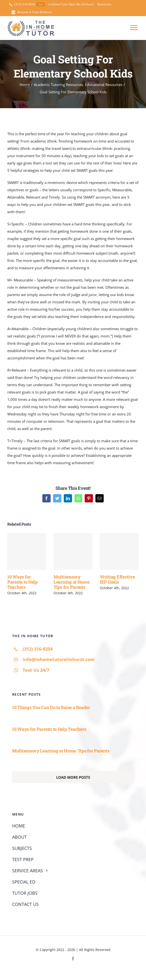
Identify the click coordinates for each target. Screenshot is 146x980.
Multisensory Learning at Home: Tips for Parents (72, 582)
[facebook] (73, 959)
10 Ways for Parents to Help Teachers (23, 582)
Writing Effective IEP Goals (117, 579)
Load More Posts (73, 777)
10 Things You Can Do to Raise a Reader (51, 707)
